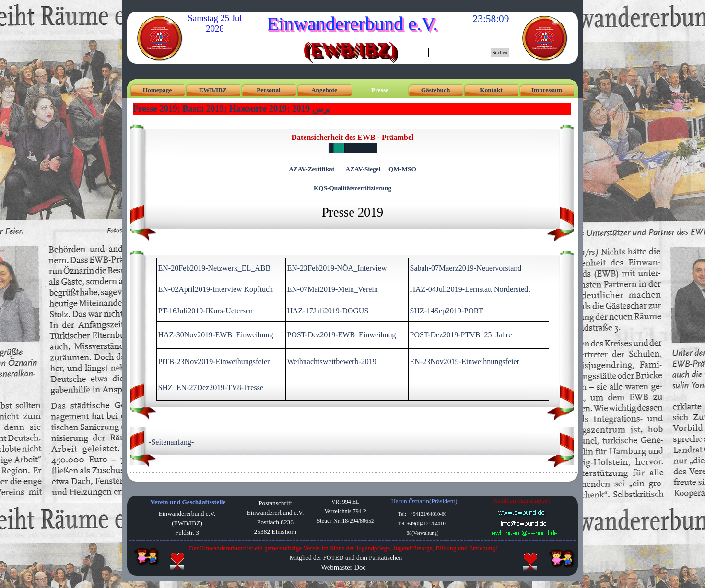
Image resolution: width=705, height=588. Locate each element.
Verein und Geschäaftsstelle (188, 502)
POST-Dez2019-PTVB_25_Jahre (461, 335)
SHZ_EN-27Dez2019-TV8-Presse (211, 387)
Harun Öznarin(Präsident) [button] (424, 501)
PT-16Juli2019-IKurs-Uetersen (206, 311)
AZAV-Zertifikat (311, 169)
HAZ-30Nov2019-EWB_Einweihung (216, 335)
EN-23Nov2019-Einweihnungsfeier (465, 362)
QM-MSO (402, 169)
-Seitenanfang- (171, 442)
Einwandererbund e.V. (352, 24)
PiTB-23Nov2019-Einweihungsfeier (214, 362)
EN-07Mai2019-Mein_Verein (333, 289)
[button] (524, 523)
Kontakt (491, 90)
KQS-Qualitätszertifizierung (352, 188)
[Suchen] (459, 52)
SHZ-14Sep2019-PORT (447, 311)
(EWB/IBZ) (349, 49)
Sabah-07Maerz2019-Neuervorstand (466, 268)
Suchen (500, 52)
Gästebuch (436, 90)
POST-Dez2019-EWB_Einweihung (342, 335)
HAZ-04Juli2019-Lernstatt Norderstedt (470, 289)
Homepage (158, 90)
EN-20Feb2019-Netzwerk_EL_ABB (215, 268)
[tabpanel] (352, 177)
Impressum (547, 90)
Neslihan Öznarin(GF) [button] (522, 501)
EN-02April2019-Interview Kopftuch (216, 289)
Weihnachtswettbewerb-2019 (332, 362)
